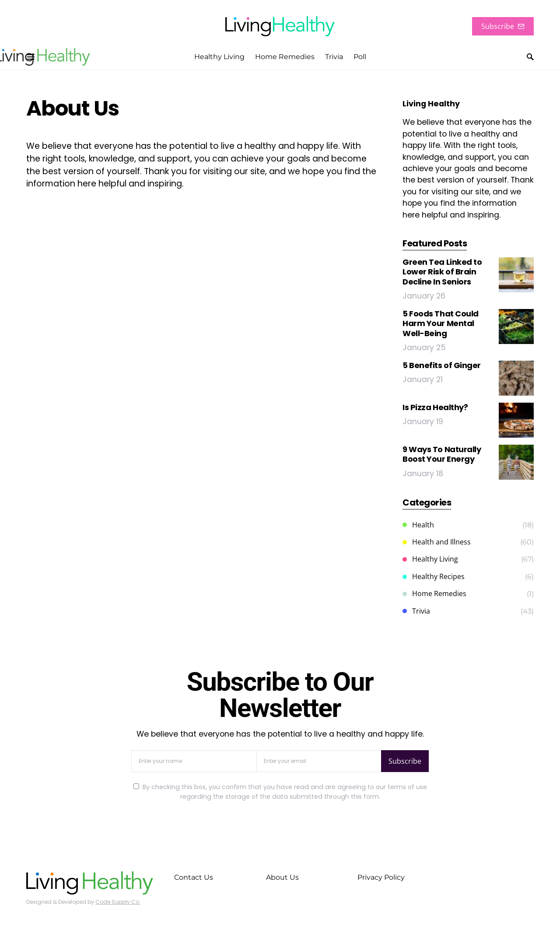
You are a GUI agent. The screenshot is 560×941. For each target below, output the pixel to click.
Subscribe (503, 26)
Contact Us (194, 877)
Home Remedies (434, 593)
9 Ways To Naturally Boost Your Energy (442, 454)
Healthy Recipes (434, 576)
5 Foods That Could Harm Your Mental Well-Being (441, 323)
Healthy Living (430, 559)
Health (418, 525)
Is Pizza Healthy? (435, 407)
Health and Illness (437, 542)
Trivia (416, 611)
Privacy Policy (381, 877)
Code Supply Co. (118, 902)
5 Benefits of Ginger (442, 365)
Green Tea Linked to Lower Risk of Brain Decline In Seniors (442, 272)
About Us (282, 877)
